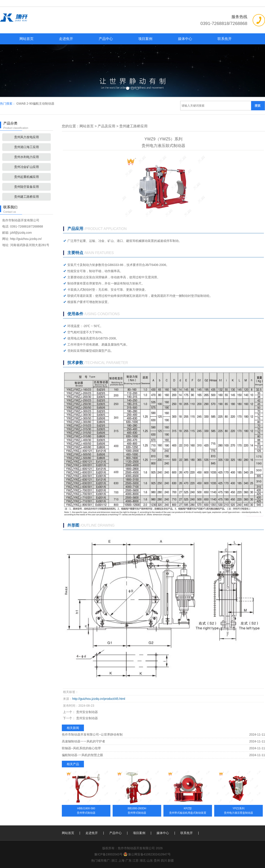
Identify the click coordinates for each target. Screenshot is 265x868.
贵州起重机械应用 (26, 177)
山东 (150, 860)
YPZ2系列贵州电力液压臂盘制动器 (238, 811)
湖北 (143, 860)
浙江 (114, 860)
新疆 (171, 860)
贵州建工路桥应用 (26, 197)
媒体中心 (185, 39)
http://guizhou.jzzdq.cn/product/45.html (99, 699)
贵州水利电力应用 (26, 157)
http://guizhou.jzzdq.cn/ (26, 239)
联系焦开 (225, 39)
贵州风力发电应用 (26, 137)
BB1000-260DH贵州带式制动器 (137, 811)
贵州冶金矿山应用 (26, 167)
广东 (129, 860)
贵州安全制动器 (87, 712)
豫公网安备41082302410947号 (147, 854)
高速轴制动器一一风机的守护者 (83, 741)
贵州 (157, 860)
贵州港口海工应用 (26, 147)
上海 (121, 860)
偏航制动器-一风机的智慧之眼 (82, 755)
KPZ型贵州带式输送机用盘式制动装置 (188, 811)
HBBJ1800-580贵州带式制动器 (86, 811)
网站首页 (26, 39)
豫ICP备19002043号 (108, 854)
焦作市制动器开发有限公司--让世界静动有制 (92, 734)
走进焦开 (66, 39)
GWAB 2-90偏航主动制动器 (35, 104)
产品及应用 (106, 126)
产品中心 (106, 39)
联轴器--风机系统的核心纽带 (81, 748)
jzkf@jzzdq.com (21, 233)
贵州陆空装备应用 (26, 187)
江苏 (136, 860)
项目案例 (145, 39)
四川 (164, 860)
